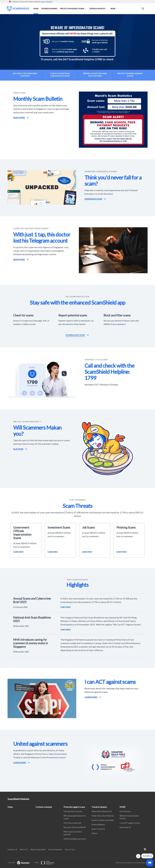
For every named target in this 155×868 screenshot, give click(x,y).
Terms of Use (70, 849)
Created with (20, 863)
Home (36, 9)
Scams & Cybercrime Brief (103, 820)
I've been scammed (49, 9)
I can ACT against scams (130, 823)
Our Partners (125, 811)
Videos (95, 833)
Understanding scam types (75, 839)
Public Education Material (103, 816)
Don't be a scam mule (72, 823)
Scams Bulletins (98, 824)
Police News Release (100, 811)
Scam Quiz (124, 827)
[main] (77, 403)
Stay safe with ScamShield (74, 827)
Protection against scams (72, 9)
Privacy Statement (55, 849)
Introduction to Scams (73, 811)
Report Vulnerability (38, 849)
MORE (113, 9)
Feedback (11, 849)
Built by (46, 863)
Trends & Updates (97, 9)
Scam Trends (97, 829)
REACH (23, 849)
